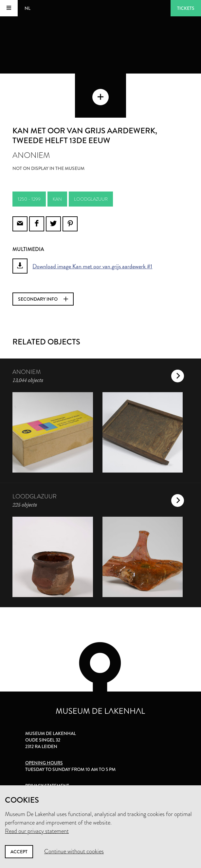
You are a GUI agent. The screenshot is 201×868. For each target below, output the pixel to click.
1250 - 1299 (29, 199)
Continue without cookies (74, 851)
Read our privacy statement (37, 831)
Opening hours (44, 763)
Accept (19, 852)
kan (57, 199)
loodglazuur (91, 199)
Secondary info (43, 299)
